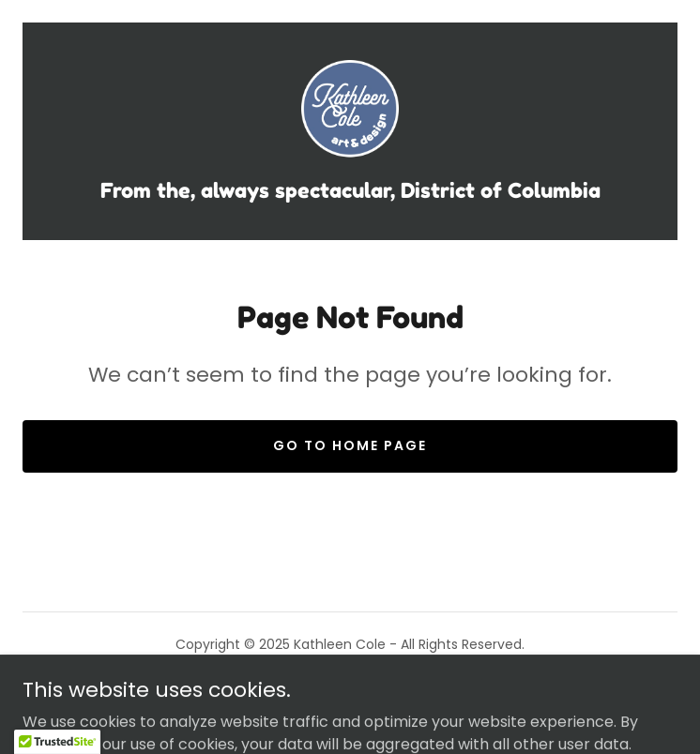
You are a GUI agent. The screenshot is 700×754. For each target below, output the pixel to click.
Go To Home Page (350, 445)
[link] (350, 112)
